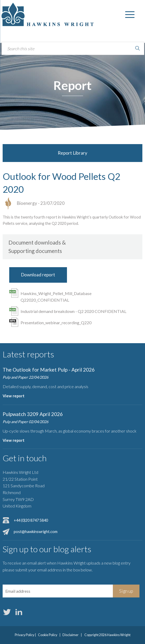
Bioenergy (27, 203)
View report (14, 396)
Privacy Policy (25, 635)
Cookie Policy (48, 635)
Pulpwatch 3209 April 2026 (33, 414)
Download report (38, 275)
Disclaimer (71, 635)
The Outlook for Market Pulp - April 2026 (49, 370)
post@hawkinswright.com (36, 532)
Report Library (72, 153)
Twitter (7, 612)
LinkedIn (19, 612)
